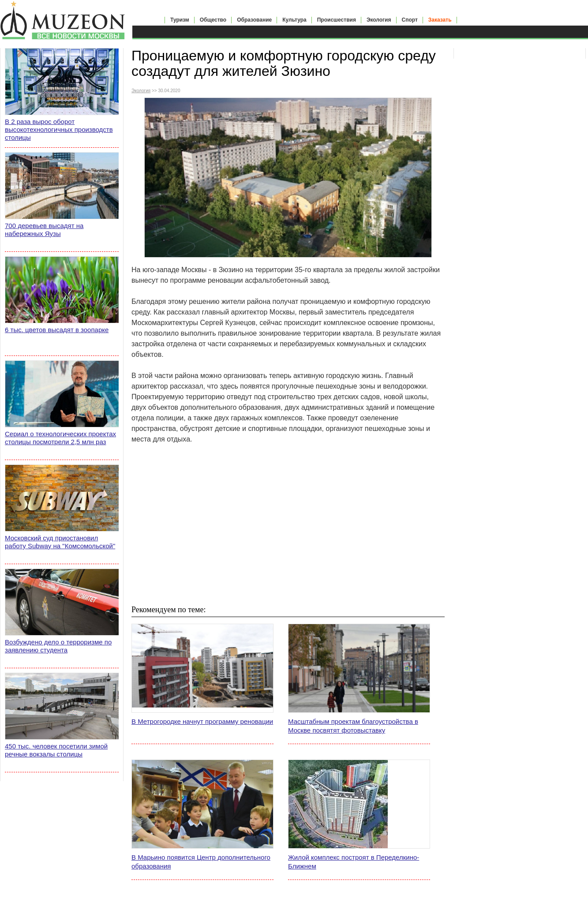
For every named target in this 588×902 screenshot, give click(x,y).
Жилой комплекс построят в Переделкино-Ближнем (354, 862)
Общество (213, 20)
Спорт (410, 20)
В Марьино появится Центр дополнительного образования (201, 862)
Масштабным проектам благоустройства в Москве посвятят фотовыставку (353, 726)
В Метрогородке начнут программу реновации (202, 721)
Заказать (440, 20)
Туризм (180, 20)
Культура (294, 20)
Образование (254, 20)
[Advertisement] (288, 524)
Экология (379, 20)
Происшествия (337, 20)
